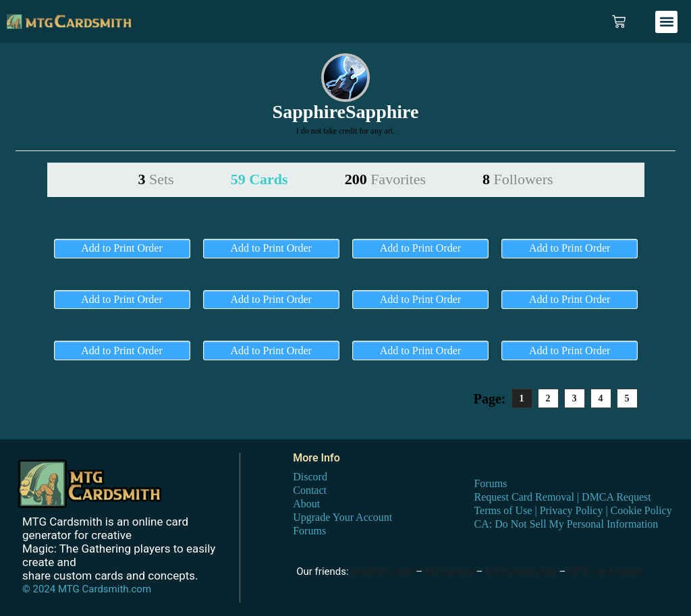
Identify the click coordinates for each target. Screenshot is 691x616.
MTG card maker (606, 571)
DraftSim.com (382, 571)
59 (259, 179)
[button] (666, 22)
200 (385, 179)
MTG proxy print (521, 571)
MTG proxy (449, 571)
